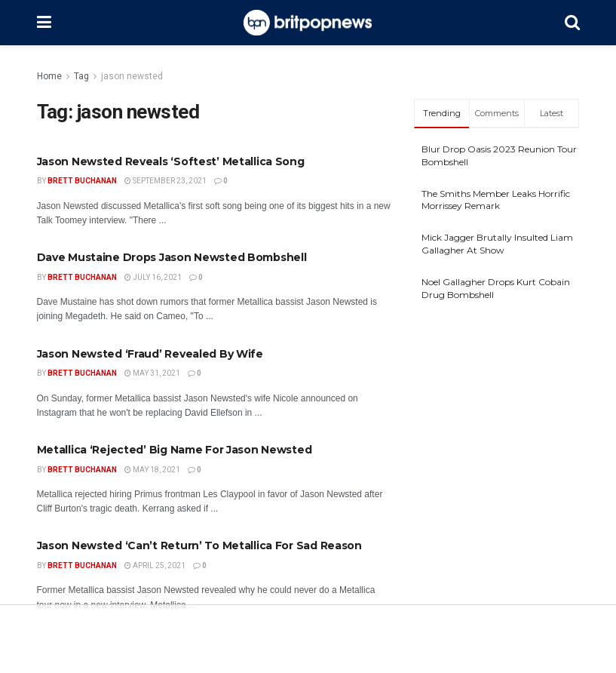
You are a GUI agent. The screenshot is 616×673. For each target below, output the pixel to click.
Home (49, 76)
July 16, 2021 (153, 277)
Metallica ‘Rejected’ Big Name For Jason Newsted (175, 450)
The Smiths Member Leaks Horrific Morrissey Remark (496, 200)
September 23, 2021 (165, 181)
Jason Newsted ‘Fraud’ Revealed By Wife (150, 354)
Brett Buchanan (82, 181)
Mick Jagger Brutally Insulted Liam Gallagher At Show (497, 244)
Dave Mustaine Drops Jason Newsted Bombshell (172, 257)
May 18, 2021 (152, 470)
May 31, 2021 (152, 373)
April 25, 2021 (155, 565)
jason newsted (132, 76)
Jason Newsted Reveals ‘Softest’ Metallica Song (171, 161)
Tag (81, 76)
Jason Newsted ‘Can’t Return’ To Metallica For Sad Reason (199, 545)
